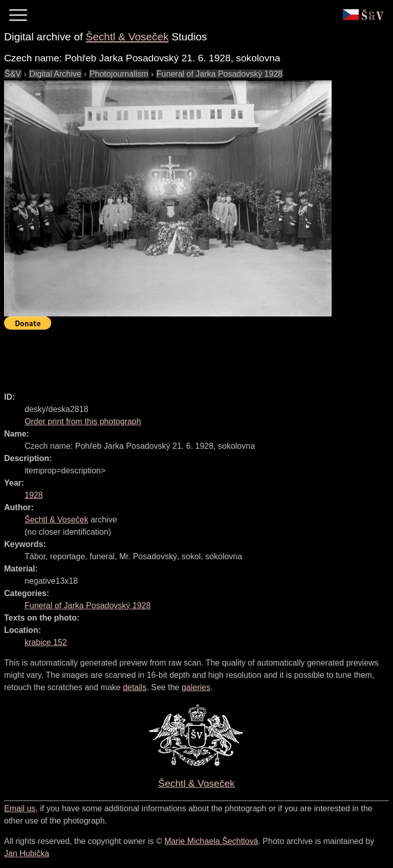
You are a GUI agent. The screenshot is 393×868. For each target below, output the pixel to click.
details (135, 687)
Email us (20, 808)
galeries (196, 687)
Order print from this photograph (83, 421)
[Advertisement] (190, 356)
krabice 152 (46, 642)
